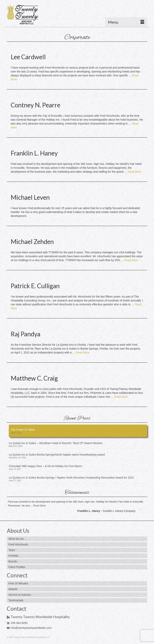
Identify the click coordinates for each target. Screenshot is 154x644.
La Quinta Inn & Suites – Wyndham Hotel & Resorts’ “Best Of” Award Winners (56, 443)
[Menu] (126, 22)
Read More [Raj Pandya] (83, 352)
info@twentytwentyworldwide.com (29, 628)
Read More (39, 506)
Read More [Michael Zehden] (131, 260)
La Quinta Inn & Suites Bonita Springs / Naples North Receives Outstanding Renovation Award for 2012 (71, 478)
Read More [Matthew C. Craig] (121, 397)
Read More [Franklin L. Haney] (134, 172)
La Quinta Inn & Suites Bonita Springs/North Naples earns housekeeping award (57, 455)
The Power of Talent (23, 430)
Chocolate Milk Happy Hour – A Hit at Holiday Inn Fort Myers (45, 466)
